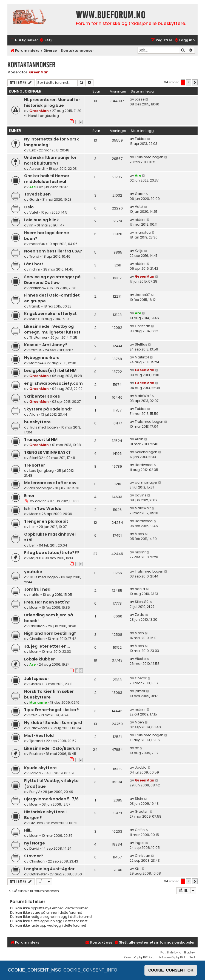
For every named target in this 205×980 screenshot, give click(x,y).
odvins (41, 501)
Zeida (140, 615)
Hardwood (144, 465)
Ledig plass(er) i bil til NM (50, 370)
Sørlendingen (146, 452)
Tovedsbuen (37, 194)
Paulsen (36, 754)
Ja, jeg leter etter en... (47, 646)
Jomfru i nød (37, 589)
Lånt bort (34, 264)
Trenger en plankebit (46, 521)
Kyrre (33, 319)
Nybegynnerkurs (42, 358)
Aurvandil (37, 169)
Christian (143, 326)
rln (31, 225)
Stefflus (35, 350)
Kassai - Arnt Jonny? (46, 345)
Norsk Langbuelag (44, 116)
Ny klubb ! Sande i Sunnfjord (53, 723)
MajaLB (35, 558)
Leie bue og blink (42, 220)
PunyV (35, 792)
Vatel (34, 212)
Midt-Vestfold (39, 735)
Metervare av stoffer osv (50, 483)
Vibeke (140, 659)
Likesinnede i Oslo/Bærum (52, 748)
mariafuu (37, 244)
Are (32, 187)
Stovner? (34, 856)
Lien (32, 527)
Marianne (38, 702)
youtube (33, 572)
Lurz (32, 150)
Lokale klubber (39, 659)
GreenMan (39, 72)
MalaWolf (143, 396)
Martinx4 (36, 363)
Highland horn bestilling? (50, 633)
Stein (33, 715)
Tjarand (36, 741)
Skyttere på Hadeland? (48, 409)
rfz (137, 748)
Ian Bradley (187, 952)
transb (35, 306)
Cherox (35, 684)
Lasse (140, 99)
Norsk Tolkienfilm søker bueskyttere (49, 694)
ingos (140, 843)
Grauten (36, 823)
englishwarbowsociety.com (53, 383)
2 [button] (189, 82)
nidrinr (140, 219)
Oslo (29, 207)
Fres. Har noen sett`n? (47, 602)
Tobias (141, 139)
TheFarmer (38, 337)
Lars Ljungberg (42, 471)
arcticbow (38, 288)
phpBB (142, 957)
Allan (34, 414)
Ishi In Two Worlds (43, 508)
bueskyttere (37, 422)
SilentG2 (36, 458)
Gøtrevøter (38, 874)
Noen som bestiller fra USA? (53, 251)
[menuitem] (45, 40)
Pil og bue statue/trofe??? (52, 553)
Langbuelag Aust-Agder (49, 869)
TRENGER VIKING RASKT (47, 452)
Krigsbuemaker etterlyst (50, 314)
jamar (140, 691)
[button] (195, 82)
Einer (29, 496)
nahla (34, 595)
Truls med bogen (149, 157)
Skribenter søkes (42, 396)
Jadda (35, 773)
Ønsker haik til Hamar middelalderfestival (47, 179)
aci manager (41, 488)
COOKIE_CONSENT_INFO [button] (90, 970)
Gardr (34, 199)
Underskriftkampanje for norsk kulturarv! (50, 160)
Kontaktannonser (31, 65)
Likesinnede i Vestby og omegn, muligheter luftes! (52, 329)
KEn (138, 868)
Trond (34, 256)
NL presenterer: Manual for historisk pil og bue (52, 103)
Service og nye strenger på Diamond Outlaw (52, 280)
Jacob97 (142, 295)
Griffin (140, 830)
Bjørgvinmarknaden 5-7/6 (51, 799)
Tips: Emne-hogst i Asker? (52, 710)
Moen (34, 514)
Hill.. (28, 830)
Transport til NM (41, 439)
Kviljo (139, 251)
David (34, 848)
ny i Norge (35, 843)
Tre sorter (35, 465)
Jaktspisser (37, 679)
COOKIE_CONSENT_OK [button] (171, 970)
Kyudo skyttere (40, 768)
